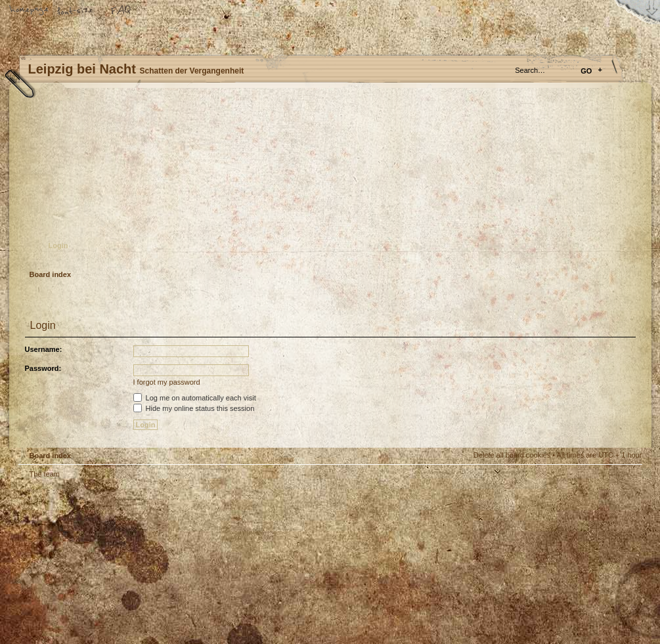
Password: (43, 368)
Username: (44, 349)
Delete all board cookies (512, 455)
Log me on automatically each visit (195, 398)
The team (45, 474)
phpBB (166, 562)
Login (58, 246)
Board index (329, 181)
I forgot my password (167, 382)
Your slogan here (225, 564)
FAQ (121, 11)
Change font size (76, 11)
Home (30, 11)
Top (626, 483)
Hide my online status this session (194, 408)
